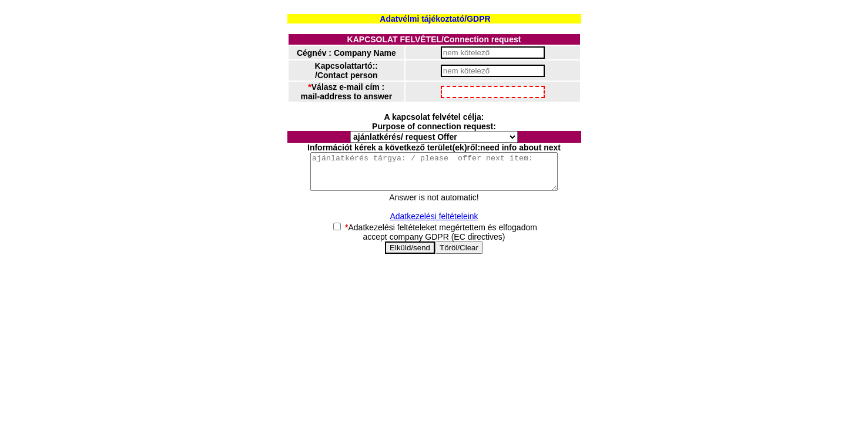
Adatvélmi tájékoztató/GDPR (435, 19)
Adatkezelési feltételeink (434, 223)
